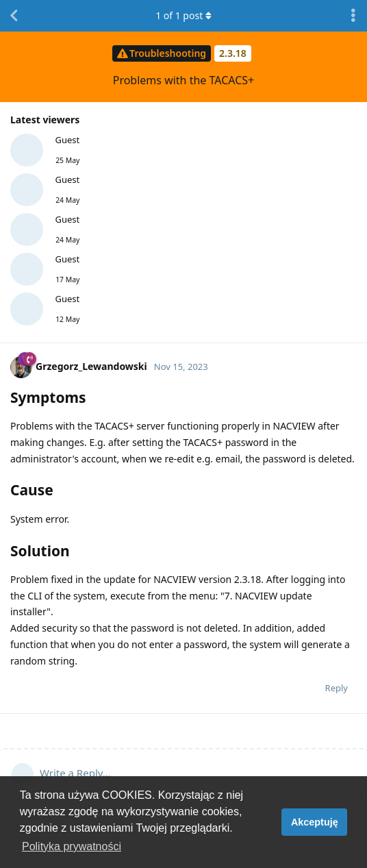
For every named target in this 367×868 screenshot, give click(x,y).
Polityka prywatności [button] (72, 846)
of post (183, 15)
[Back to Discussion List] (14, 16)
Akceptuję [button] (315, 822)
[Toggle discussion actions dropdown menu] (353, 16)
